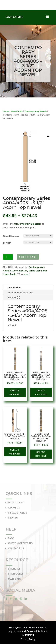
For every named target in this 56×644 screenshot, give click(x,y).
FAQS (11, 539)
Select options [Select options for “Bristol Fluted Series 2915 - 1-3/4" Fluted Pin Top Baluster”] (41, 454)
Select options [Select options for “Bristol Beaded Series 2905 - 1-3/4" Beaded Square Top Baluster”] (15, 393)
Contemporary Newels (36, 111)
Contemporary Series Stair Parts (29, 271)
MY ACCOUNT (16, 504)
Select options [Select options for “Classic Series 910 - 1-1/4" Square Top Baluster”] (15, 452)
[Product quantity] (8, 257)
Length (7, 243)
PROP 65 (13, 519)
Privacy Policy (28, 639)
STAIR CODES (16, 575)
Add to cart (28, 257)
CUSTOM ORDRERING (20, 544)
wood (27, 274)
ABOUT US (14, 509)
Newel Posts (17, 111)
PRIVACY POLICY (18, 514)
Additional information (20, 293)
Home (6, 111)
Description (14, 288)
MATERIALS (14, 580)
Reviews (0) (14, 298)
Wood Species (11, 236)
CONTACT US (16, 549)
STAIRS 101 (14, 570)
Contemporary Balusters (28, 224)
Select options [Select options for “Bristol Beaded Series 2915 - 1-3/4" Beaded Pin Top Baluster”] (41, 393)
